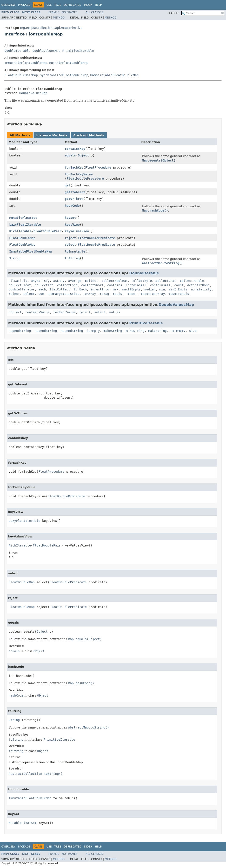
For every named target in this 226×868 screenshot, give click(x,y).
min (162, 289)
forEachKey (74, 167)
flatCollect (60, 289)
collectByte (142, 281)
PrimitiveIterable (78, 51)
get (67, 185)
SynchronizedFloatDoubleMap (64, 75)
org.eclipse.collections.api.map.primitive (51, 28)
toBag (104, 294)
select (70, 245)
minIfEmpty (178, 289)
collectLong (67, 285)
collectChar (166, 281)
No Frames (70, 12)
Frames (54, 12)
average (75, 281)
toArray (89, 294)
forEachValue (64, 312)
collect (91, 281)
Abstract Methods (89, 135)
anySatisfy (40, 281)
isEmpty (93, 331)
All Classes (94, 12)
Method (59, 18)
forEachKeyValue (79, 174)
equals (70, 155)
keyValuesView (77, 231)
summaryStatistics (63, 294)
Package (24, 5)
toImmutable (75, 251)
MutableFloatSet (23, 218)
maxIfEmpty (131, 289)
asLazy (59, 281)
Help (98, 5)
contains (115, 285)
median (150, 289)
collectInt (44, 285)
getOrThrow (74, 199)
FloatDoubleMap (22, 238)
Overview (8, 5)
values (115, 312)
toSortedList (180, 294)
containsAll (136, 285)
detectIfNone (198, 285)
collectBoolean (115, 281)
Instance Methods (52, 135)
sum (41, 294)
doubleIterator (22, 289)
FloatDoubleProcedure (85, 178)
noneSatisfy (201, 289)
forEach (80, 289)
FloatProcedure (98, 167)
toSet (132, 294)
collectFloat (20, 285)
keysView (72, 225)
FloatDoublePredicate (96, 238)
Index (88, 5)
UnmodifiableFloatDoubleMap (114, 75)
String (15, 258)
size (193, 331)
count (179, 285)
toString (72, 258)
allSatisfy (18, 281)
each (42, 289)
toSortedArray (153, 294)
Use (49, 5)
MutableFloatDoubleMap (69, 63)
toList (118, 294)
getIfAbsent (75, 192)
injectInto (100, 289)
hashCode (72, 206)
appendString (20, 331)
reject (70, 238)
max (116, 289)
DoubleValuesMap (46, 51)
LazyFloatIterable (25, 225)
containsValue (38, 312)
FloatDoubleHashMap (21, 75)
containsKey (75, 149)
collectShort (92, 285)
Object (83, 155)
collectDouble (192, 281)
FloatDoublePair (47, 231)
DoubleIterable (17, 51)
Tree (58, 5)
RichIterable (20, 231)
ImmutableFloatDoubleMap (26, 63)
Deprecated (73, 5)
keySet (70, 218)
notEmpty (178, 331)
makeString (113, 331)
